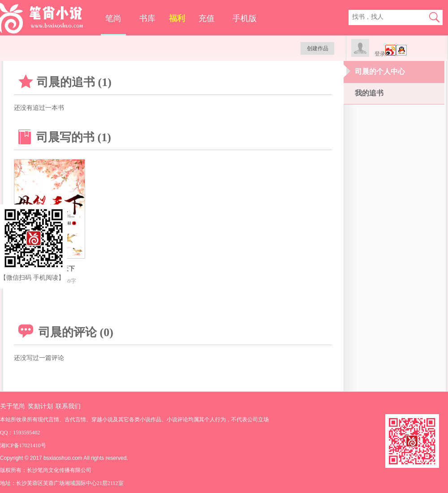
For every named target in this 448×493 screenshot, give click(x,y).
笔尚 (113, 18)
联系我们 (68, 406)
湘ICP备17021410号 (23, 445)
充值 (207, 18)
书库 (147, 18)
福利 (177, 18)
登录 (380, 54)
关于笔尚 (13, 406)
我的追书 (369, 93)
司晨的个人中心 (380, 71)
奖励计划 (40, 406)
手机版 (245, 18)
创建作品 (318, 48)
